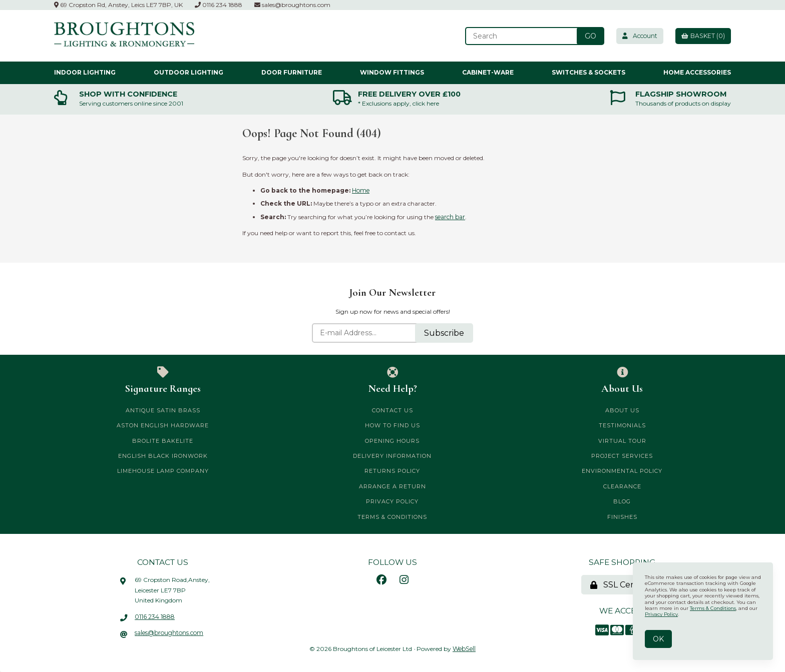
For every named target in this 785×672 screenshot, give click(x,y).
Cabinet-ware (488, 72)
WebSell (464, 649)
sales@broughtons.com (292, 5)
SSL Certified (622, 585)
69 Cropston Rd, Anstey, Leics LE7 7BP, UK (118, 5)
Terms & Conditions (392, 516)
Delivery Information (392, 456)
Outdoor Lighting (188, 72)
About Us (622, 380)
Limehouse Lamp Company (163, 471)
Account (637, 36)
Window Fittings (392, 72)
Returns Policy (392, 471)
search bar (450, 217)
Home (361, 190)
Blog (622, 501)
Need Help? (393, 380)
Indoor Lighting (85, 72)
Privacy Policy (392, 501)
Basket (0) (702, 36)
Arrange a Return (392, 486)
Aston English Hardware (163, 425)
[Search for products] (519, 36)
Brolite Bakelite (163, 440)
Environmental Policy (622, 471)
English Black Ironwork (163, 456)
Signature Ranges (163, 380)
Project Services (622, 456)
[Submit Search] (587, 36)
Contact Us (392, 410)
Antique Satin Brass (163, 410)
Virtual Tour (622, 440)
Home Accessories (697, 72)
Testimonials (622, 425)
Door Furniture (292, 72)
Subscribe (444, 332)
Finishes (622, 516)
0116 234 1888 (219, 5)
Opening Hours (392, 440)
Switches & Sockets (588, 72)
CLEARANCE (622, 486)
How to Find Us (392, 425)
